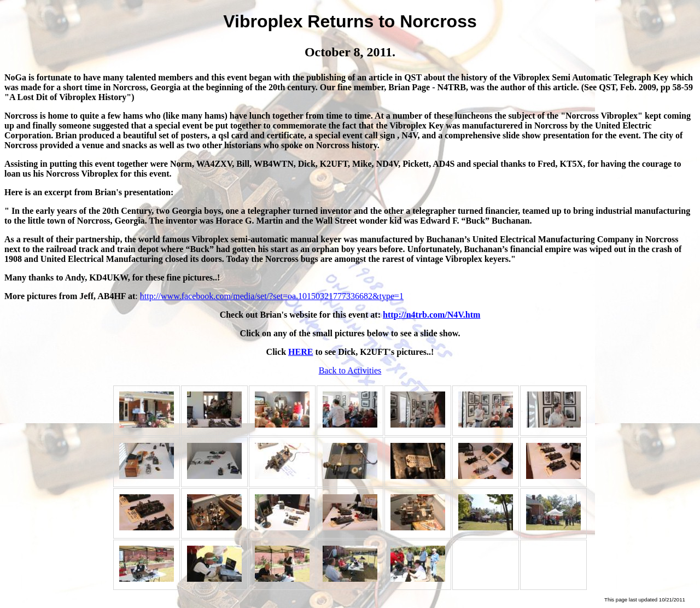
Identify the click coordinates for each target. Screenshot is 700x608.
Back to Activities (350, 370)
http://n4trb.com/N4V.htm (431, 315)
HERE (301, 352)
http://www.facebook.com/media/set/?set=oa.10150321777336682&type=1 (272, 296)
